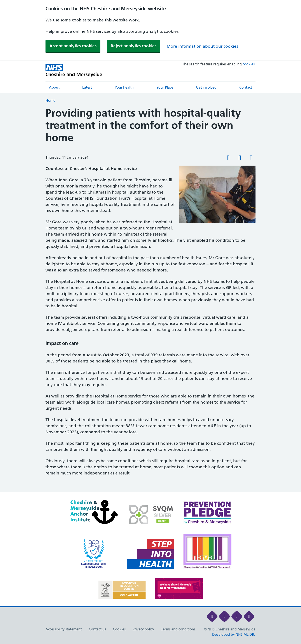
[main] (150, 299)
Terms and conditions (178, 629)
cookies (249, 64)
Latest (87, 87)
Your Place (165, 87)
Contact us (97, 629)
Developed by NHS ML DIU (234, 634)
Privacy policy (143, 629)
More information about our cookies (202, 46)
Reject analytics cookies (134, 46)
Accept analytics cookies (73, 46)
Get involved (206, 87)
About (54, 87)
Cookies (119, 629)
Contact (246, 87)
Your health (124, 87)
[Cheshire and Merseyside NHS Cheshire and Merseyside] (74, 71)
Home (50, 100)
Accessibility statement (64, 629)
